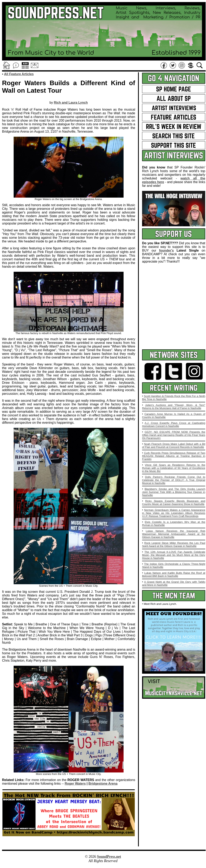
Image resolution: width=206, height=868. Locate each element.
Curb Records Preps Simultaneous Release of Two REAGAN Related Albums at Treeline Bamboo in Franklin (174, 456)
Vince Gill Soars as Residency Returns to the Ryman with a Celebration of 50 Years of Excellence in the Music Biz (174, 468)
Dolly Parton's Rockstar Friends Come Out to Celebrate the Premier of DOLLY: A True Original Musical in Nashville (174, 480)
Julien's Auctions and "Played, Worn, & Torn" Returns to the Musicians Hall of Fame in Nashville (174, 407)
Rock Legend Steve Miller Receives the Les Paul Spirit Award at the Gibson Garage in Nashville (174, 545)
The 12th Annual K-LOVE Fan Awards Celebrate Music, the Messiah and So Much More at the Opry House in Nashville (174, 555)
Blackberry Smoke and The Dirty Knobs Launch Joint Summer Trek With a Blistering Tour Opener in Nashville (174, 492)
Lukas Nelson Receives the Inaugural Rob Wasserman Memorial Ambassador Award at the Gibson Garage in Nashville (174, 534)
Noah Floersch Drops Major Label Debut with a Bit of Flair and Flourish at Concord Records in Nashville (174, 446)
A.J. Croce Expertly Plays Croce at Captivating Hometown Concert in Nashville (174, 425)
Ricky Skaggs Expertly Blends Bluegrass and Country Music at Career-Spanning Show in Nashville (174, 503)
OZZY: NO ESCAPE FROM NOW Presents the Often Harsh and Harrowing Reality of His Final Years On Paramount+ (174, 435)
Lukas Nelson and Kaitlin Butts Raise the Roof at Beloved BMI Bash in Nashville (174, 574)
